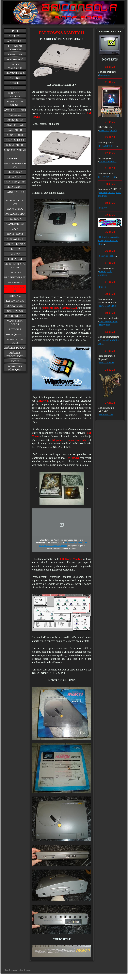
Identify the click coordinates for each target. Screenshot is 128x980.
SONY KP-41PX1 (107, 177)
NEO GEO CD (107, 363)
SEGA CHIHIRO (108, 256)
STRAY (103, 208)
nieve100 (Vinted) (108, 130)
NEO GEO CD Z (108, 306)
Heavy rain (105, 325)
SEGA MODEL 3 (108, 161)
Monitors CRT (106, 415)
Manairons (104, 75)
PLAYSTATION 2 (108, 146)
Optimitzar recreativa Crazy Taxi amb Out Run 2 (109, 240)
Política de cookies (25, 970)
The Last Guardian (108, 321)
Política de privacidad (11, 970)
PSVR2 (103, 287)
